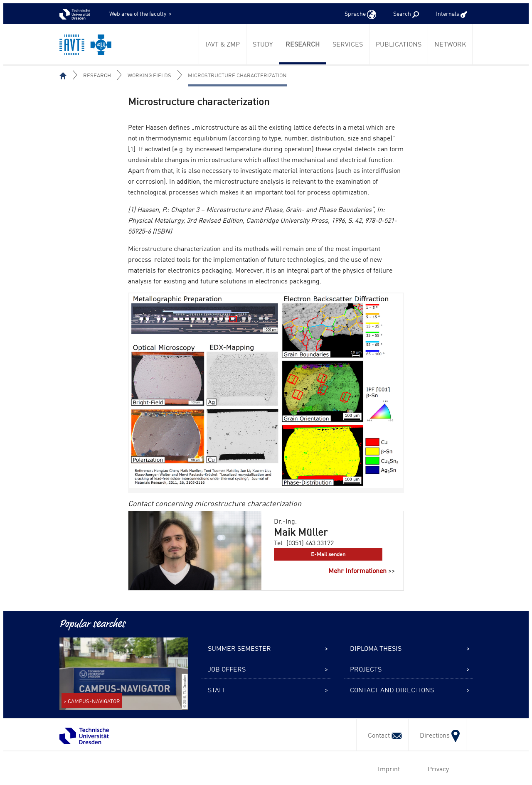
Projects (366, 669)
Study (263, 44)
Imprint (387, 768)
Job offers (227, 669)
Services (348, 44)
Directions (437, 735)
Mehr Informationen (357, 570)
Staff (217, 689)
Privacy (437, 768)
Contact (382, 735)
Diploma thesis (376, 648)
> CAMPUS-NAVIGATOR (92, 701)
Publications (399, 44)
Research (303, 44)
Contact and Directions (392, 689)
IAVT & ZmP (223, 44)
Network (450, 44)
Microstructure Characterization (237, 75)
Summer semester (239, 648)
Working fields (149, 75)
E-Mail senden (328, 554)
